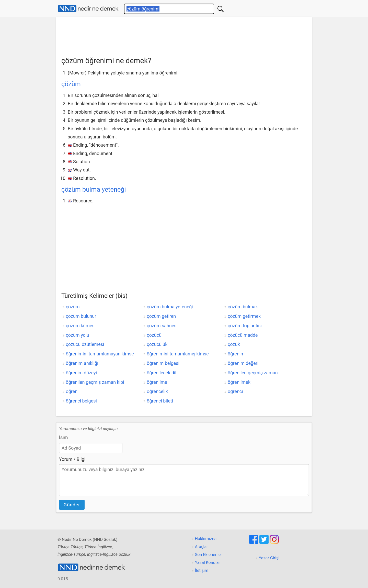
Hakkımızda (206, 539)
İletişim (202, 570)
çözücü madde (243, 335)
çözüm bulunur (81, 316)
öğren (72, 391)
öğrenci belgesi (81, 401)
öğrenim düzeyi (81, 373)
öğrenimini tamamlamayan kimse (100, 354)
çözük (234, 344)
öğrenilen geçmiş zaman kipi (95, 382)
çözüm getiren (161, 316)
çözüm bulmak (243, 307)
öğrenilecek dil (162, 373)
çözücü (154, 335)
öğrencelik (157, 391)
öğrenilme (157, 382)
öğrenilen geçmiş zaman (253, 373)
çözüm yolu (77, 335)
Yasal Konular (208, 563)
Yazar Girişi (269, 558)
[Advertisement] (184, 35)
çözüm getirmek (244, 316)
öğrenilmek (239, 382)
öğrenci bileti (160, 401)
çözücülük (157, 344)
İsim (63, 437)
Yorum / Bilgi (72, 459)
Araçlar (202, 547)
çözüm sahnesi (162, 326)
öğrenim (236, 354)
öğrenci (235, 391)
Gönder (72, 505)
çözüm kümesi (81, 326)
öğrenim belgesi (163, 363)
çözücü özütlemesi (85, 344)
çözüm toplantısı (245, 326)
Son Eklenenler (209, 555)
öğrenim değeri (243, 363)
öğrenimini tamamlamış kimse (178, 354)
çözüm (71, 84)
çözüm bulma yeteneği (94, 189)
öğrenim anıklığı (82, 363)
